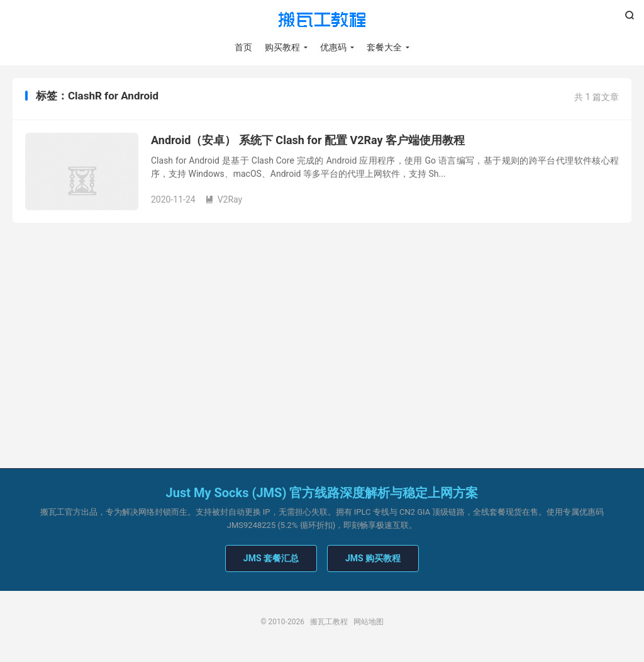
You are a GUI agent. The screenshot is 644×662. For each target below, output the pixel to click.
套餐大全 (384, 47)
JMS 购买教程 (373, 558)
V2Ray (224, 199)
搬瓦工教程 (322, 20)
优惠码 (333, 47)
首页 (243, 47)
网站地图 (369, 622)
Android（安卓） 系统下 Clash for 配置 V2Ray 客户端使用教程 (308, 140)
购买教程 (282, 47)
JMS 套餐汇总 (271, 558)
